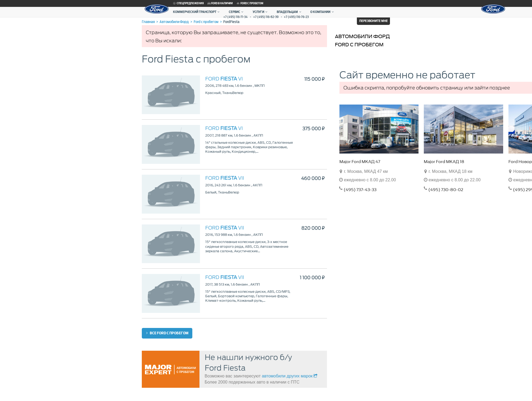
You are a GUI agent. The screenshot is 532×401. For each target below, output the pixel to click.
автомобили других (290, 376)
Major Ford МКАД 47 (360, 162)
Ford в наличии (220, 3)
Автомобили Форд (362, 36)
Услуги (261, 12)
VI (224, 79)
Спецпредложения (188, 3)
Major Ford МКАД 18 (444, 162)
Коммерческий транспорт (197, 12)
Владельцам (290, 12)
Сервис (237, 12)
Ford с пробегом (250, 3)
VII (225, 178)
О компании (323, 12)
